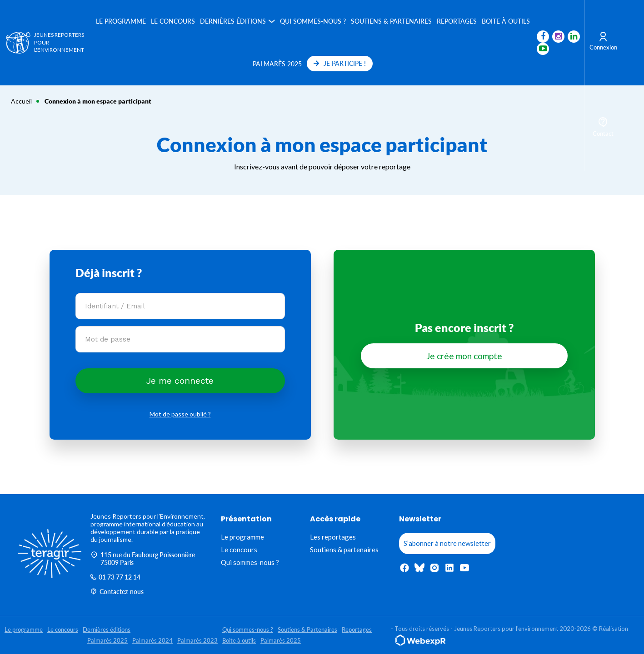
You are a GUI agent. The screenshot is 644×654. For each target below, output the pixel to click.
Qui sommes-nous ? (312, 21)
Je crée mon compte (464, 356)
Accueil (21, 101)
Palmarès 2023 (197, 640)
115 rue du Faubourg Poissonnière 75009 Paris (143, 559)
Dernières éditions (232, 21)
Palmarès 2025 (276, 64)
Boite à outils (505, 21)
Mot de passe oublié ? (180, 414)
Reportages (456, 21)
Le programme (120, 21)
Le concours (172, 21)
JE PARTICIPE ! (339, 63)
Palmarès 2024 (152, 640)
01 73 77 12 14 (115, 577)
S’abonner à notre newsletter (447, 543)
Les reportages (333, 537)
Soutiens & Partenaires (390, 21)
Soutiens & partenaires (344, 550)
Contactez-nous (117, 592)
